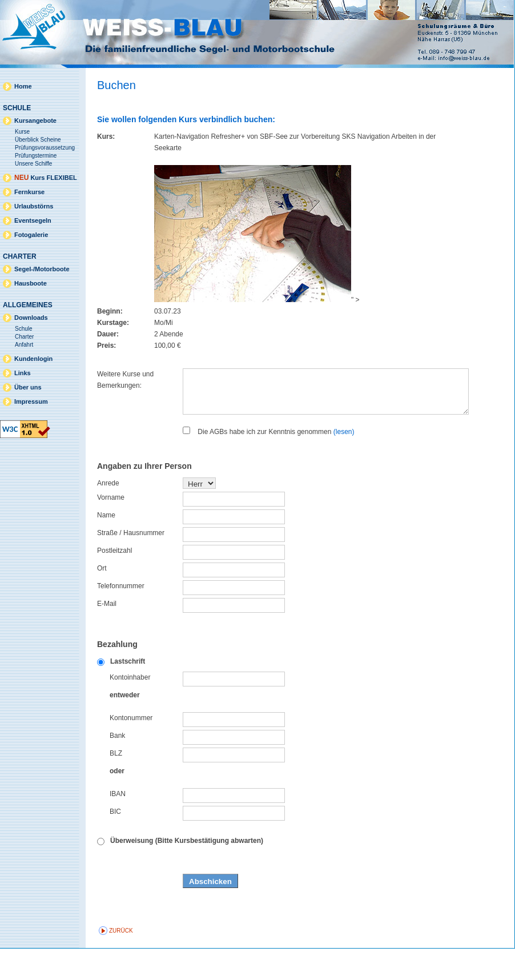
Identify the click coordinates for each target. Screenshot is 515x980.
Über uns (28, 387)
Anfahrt (24, 345)
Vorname (111, 529)
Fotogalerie (31, 235)
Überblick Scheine (38, 140)
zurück (121, 962)
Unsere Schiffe (33, 164)
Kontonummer (131, 749)
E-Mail (107, 635)
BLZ (116, 785)
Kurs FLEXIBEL (46, 178)
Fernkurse (29, 192)
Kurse (22, 132)
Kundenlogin (33, 359)
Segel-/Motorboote (42, 269)
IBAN (118, 825)
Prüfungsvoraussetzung (45, 148)
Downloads (31, 318)
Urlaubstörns (34, 206)
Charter (24, 337)
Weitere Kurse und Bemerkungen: (125, 380)
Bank (117, 767)
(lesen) (344, 463)
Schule (24, 329)
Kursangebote (35, 121)
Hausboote (31, 283)
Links (23, 373)
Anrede (108, 515)
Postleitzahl (114, 582)
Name (106, 547)
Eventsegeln (33, 220)
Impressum (31, 401)
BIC (115, 843)
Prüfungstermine (36, 156)
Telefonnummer (121, 617)
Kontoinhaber (130, 709)
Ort (102, 600)
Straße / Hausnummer (131, 564)
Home (23, 86)
